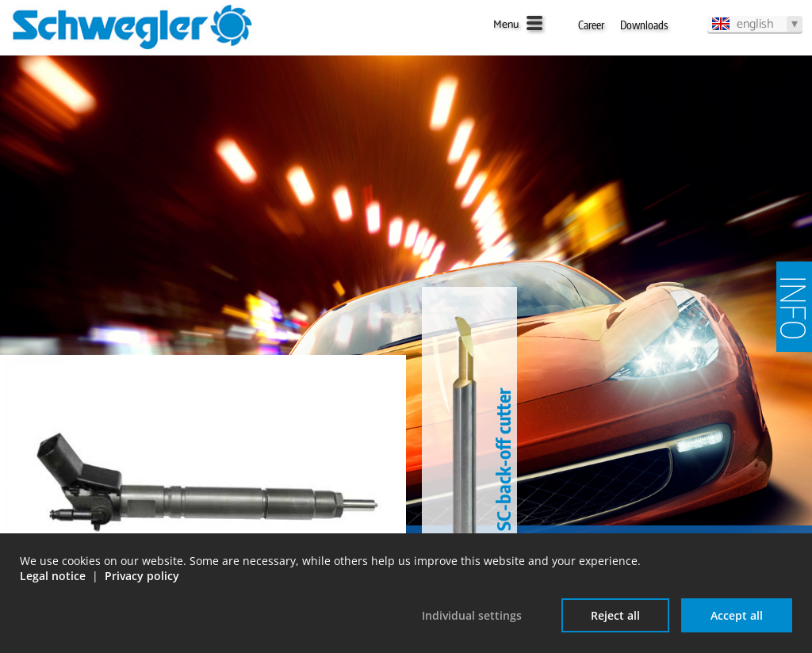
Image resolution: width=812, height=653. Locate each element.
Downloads (644, 25)
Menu (506, 25)
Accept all (737, 615)
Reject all (615, 615)
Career (591, 25)
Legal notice (53, 576)
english (755, 24)
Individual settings (472, 615)
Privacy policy (142, 576)
